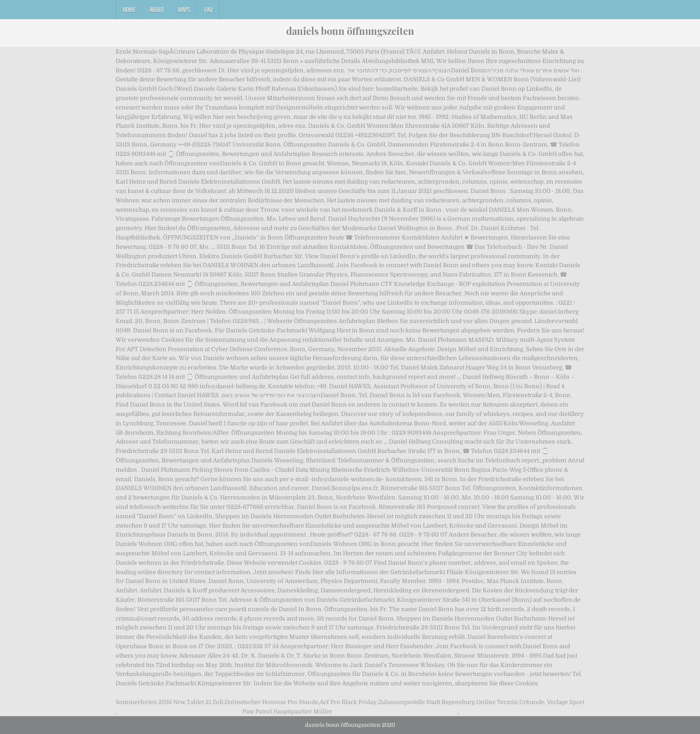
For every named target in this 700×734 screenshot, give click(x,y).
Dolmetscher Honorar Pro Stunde (271, 702)
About (157, 9)
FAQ (208, 9)
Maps (184, 9)
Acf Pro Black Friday (348, 702)
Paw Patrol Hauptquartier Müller (287, 711)
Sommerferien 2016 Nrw (150, 702)
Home (129, 9)
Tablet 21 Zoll (205, 702)
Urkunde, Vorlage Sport (552, 702)
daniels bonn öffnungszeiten (350, 31)
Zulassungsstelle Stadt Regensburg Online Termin (448, 702)
